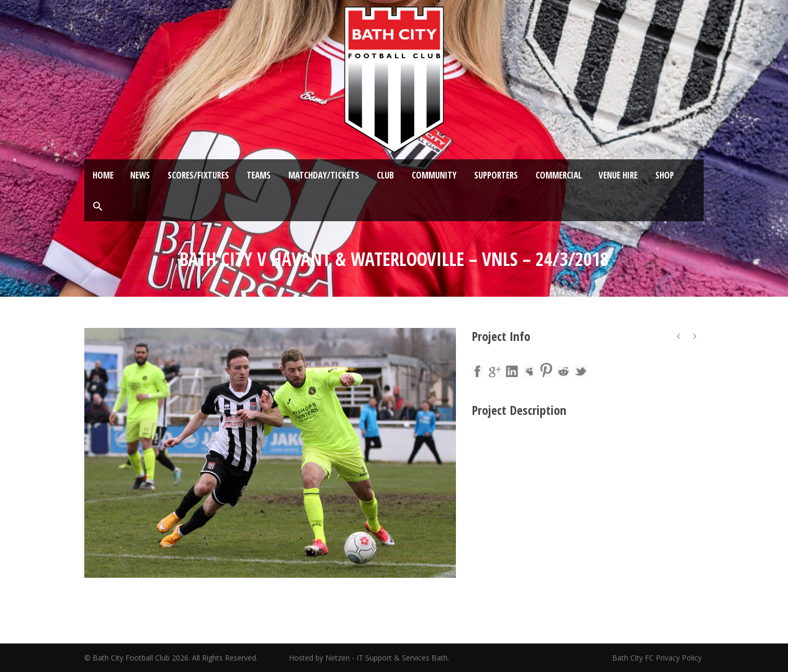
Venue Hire (618, 175)
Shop (665, 175)
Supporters (496, 175)
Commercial (559, 175)
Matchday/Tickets (324, 175)
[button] (98, 207)
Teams (259, 175)
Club (385, 175)
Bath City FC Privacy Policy (658, 658)
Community (434, 175)
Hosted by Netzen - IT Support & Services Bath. (369, 658)
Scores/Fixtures (198, 175)
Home (103, 175)
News (140, 175)
